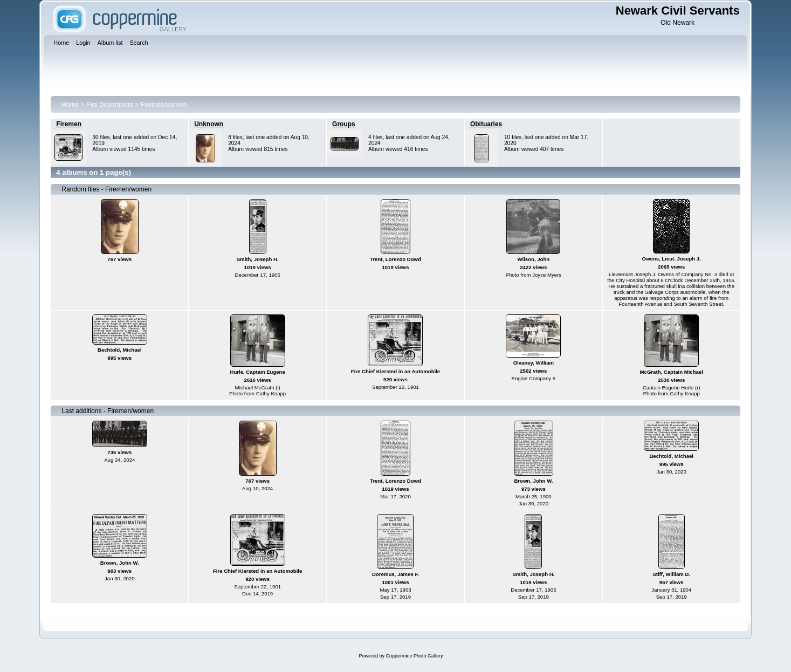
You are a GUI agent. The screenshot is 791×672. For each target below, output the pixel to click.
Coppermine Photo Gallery (414, 656)
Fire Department (110, 105)
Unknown (209, 124)
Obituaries (486, 124)
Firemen (69, 124)
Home (70, 105)
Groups (344, 124)
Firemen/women (163, 105)
